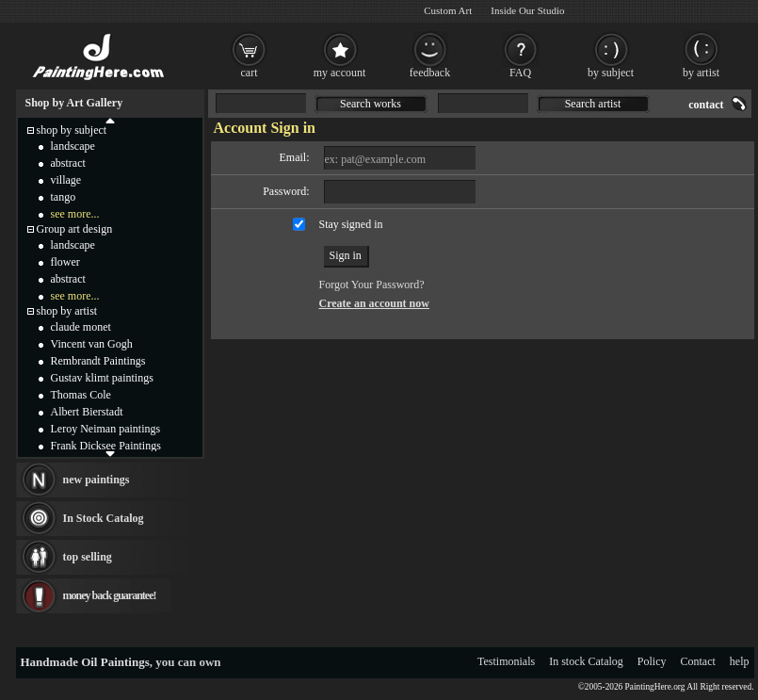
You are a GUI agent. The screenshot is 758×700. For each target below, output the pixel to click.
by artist (701, 73)
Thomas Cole (81, 395)
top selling (88, 557)
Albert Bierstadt (87, 412)
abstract (68, 163)
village (66, 180)
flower (65, 262)
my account (340, 73)
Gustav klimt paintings (102, 378)
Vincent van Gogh (92, 344)
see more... (75, 214)
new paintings (97, 480)
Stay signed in (351, 224)
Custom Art (448, 10)
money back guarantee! (110, 595)
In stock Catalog (586, 661)
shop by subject (72, 130)
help (740, 661)
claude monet (81, 327)
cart (250, 73)
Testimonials (506, 661)
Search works (371, 104)
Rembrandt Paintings (98, 361)
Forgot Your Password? (372, 285)
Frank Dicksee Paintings (106, 446)
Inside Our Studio (527, 10)
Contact (698, 661)
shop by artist (67, 311)
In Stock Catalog (104, 518)
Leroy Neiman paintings (106, 429)
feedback (430, 73)
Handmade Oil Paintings (85, 662)
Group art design (75, 229)
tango (64, 197)
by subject (611, 73)
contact (706, 105)
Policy (652, 661)
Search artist (593, 104)
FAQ (520, 73)
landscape (73, 146)
